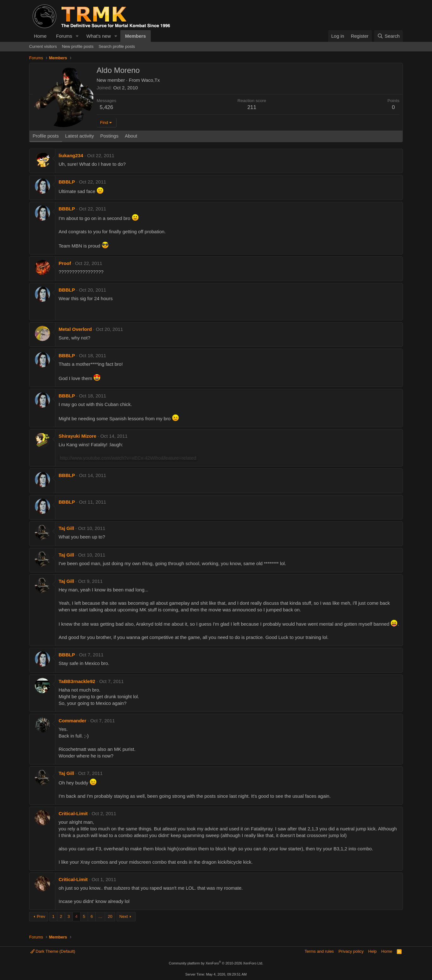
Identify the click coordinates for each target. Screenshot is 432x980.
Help (373, 951)
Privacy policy (351, 951)
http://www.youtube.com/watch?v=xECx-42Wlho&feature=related (128, 458)
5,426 (107, 107)
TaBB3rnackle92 (77, 681)
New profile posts (78, 46)
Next (124, 916)
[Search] (388, 36)
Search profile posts (117, 46)
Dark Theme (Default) (53, 951)
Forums (64, 36)
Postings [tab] (109, 136)
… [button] (100, 916)
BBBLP (67, 182)
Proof (65, 263)
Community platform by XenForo (216, 963)
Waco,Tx (151, 80)
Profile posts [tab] (46, 136)
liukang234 (71, 155)
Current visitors (43, 46)
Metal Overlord (75, 329)
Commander (73, 721)
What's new (99, 36)
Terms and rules (319, 951)
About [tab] (131, 136)
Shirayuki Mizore (77, 436)
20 (110, 916)
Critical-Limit (73, 813)
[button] (77, 36)
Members (136, 36)
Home (40, 36)
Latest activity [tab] (80, 136)
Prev (41, 916)
